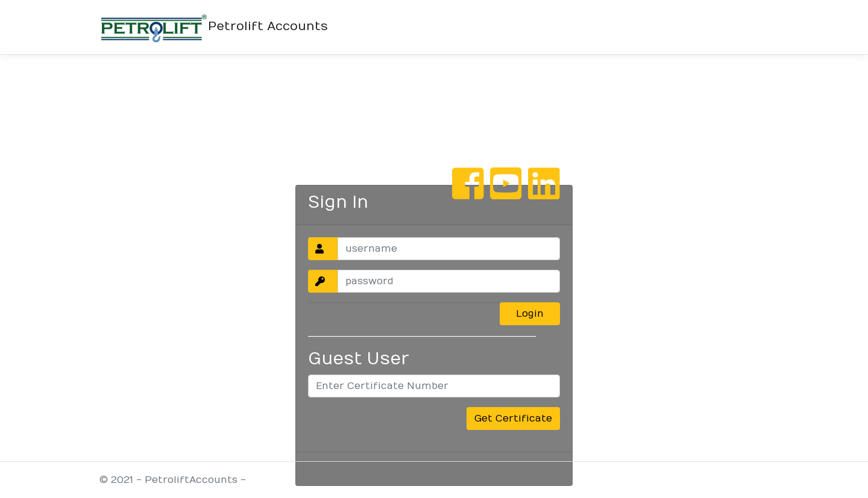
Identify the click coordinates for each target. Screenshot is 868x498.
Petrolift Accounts (214, 27)
